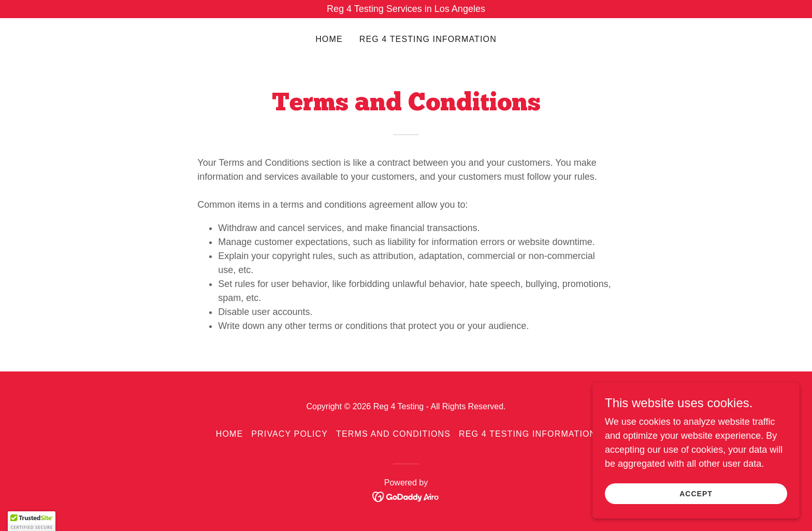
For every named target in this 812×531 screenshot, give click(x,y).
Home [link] (329, 39)
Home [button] (230, 434)
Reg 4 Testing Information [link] (428, 39)
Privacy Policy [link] (289, 434)
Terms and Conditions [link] (393, 434)
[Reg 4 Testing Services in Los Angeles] (406, 9)
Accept (696, 494)
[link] (406, 496)
